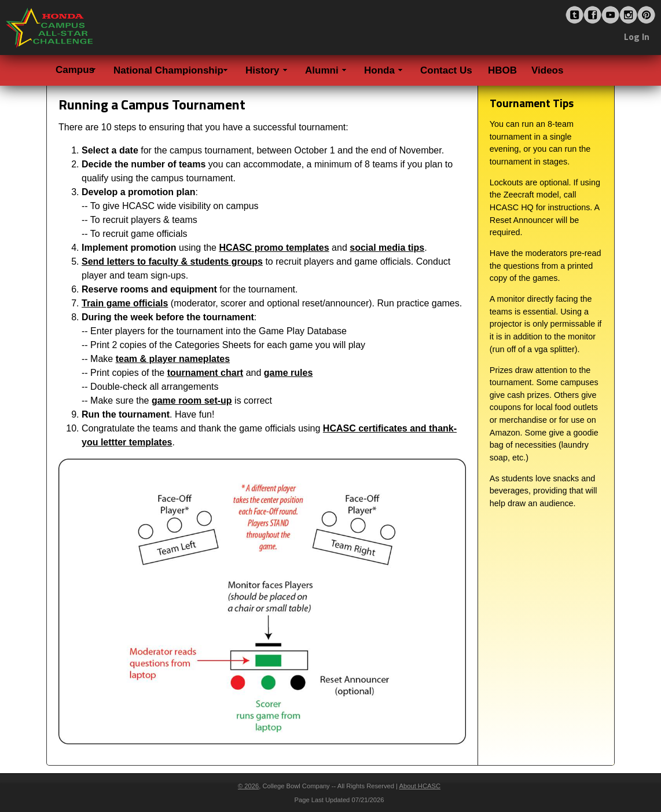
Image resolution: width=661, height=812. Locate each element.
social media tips (387, 248)
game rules (288, 373)
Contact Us (446, 70)
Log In (637, 36)
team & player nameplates (173, 359)
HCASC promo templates (274, 248)
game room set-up (192, 400)
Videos (547, 70)
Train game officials (125, 303)
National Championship (168, 70)
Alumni (322, 70)
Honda (379, 70)
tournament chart (205, 373)
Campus (75, 70)
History (262, 70)
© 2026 (248, 786)
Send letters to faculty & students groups (172, 261)
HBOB (502, 70)
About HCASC (420, 786)
